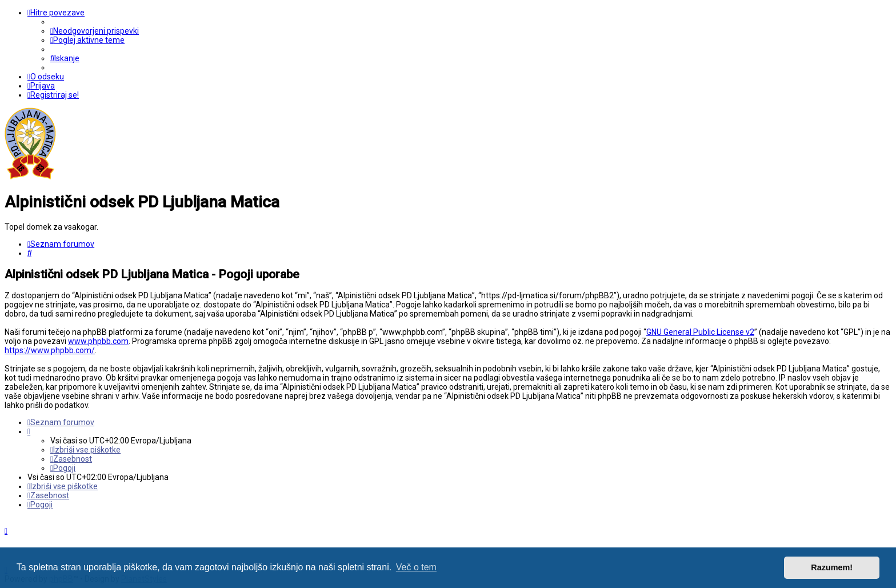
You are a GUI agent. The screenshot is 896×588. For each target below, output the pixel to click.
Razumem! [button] (832, 567)
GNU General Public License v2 (700, 332)
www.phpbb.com (98, 341)
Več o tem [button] (416, 567)
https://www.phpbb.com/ (50, 350)
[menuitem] (95, 31)
